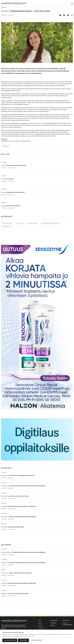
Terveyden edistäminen (50, 224)
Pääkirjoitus (7, 224)
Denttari (6, 146)
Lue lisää (33, 636)
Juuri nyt (20, 224)
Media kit (53, 625)
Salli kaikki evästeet (10, 640)
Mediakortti (53, 623)
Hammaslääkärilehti (14, 4)
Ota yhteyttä (66, 621)
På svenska (41, 628)
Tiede (39, 621)
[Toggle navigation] (72, 4)
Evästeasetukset (36, 640)
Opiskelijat (6, 227)
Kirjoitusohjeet (54, 621)
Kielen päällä (32, 224)
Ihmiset (40, 625)
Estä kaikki (23, 640)
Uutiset (40, 623)
